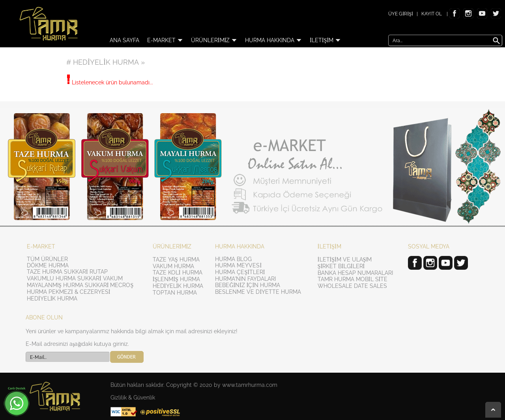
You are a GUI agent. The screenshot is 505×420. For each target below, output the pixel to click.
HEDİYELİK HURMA (52, 299)
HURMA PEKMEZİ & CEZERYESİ (68, 292)
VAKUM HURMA (173, 266)
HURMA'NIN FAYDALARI (245, 279)
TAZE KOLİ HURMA (178, 273)
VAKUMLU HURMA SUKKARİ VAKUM (75, 278)
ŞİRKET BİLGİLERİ (341, 266)
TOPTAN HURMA (175, 293)
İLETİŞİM (325, 40)
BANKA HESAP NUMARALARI (355, 273)
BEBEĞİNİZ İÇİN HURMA (248, 285)
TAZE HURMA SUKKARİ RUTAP (67, 272)
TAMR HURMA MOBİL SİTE (353, 279)
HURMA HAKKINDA (273, 40)
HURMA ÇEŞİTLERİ (240, 272)
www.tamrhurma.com (250, 385)
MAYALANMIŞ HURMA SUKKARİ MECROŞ (80, 285)
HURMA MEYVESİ (238, 265)
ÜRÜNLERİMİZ (214, 40)
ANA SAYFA (124, 40)
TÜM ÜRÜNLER (47, 259)
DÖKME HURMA (48, 265)
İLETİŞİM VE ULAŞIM (345, 259)
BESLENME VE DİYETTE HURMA (258, 292)
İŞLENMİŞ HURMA (176, 279)
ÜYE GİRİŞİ (401, 14)
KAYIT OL (432, 14)
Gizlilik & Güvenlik (133, 398)
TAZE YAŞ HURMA (176, 259)
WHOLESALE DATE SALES (352, 286)
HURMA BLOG (233, 259)
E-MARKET (165, 40)
